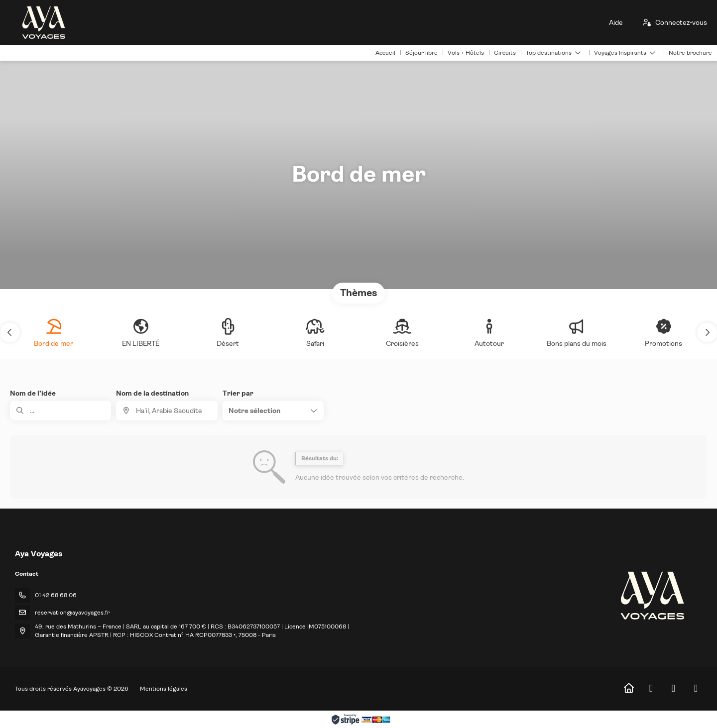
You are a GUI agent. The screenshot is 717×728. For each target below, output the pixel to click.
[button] (10, 332)
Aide (616, 22)
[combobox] (167, 411)
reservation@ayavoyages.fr (72, 613)
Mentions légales (164, 689)
